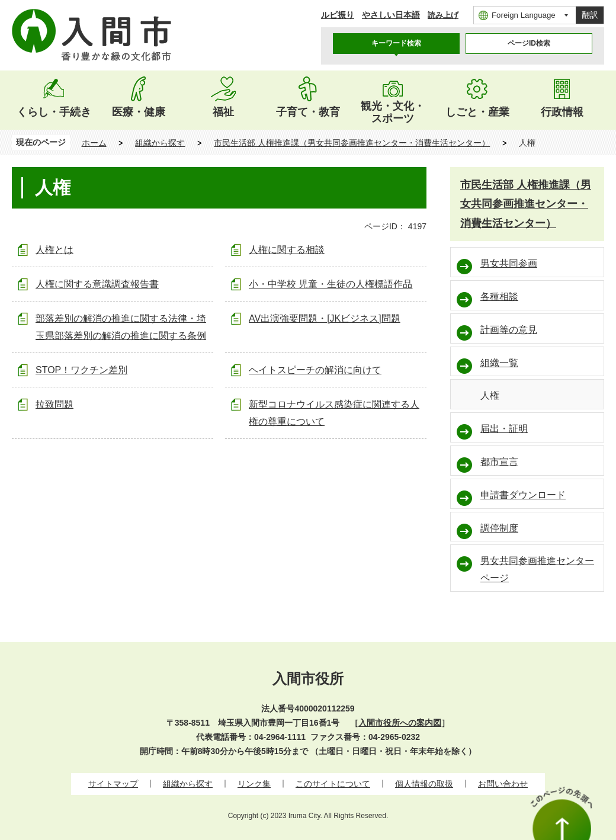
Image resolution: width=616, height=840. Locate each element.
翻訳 (590, 15)
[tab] (396, 44)
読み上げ (443, 15)
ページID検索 (529, 43)
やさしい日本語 (391, 15)
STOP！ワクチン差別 (81, 370)
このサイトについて (333, 784)
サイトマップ (113, 784)
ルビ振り (338, 15)
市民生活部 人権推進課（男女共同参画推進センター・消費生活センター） (352, 143)
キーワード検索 (396, 43)
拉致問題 (54, 404)
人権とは (54, 250)
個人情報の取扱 (424, 784)
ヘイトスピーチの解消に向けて (315, 370)
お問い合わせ (503, 784)
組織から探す (160, 143)
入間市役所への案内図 (400, 723)
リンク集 (254, 784)
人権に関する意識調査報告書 (97, 284)
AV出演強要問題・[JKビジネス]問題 (325, 318)
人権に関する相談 (287, 250)
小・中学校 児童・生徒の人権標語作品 (331, 284)
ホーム (94, 143)
